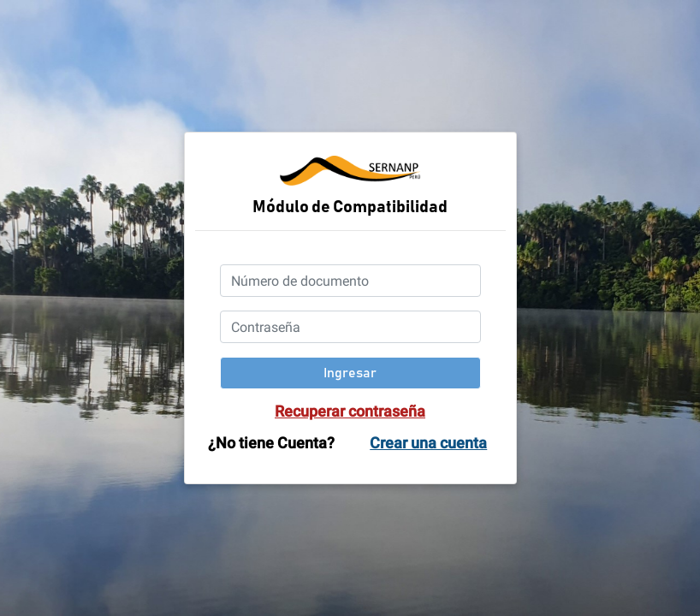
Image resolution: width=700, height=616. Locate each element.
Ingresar (350, 373)
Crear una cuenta (428, 443)
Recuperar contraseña (350, 411)
